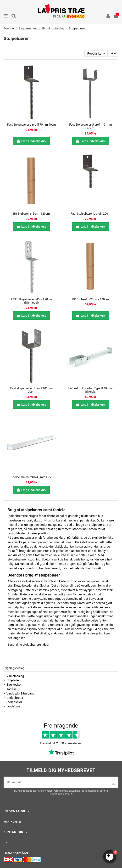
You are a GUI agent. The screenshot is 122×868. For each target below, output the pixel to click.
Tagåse (11, 689)
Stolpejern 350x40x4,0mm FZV (31, 477)
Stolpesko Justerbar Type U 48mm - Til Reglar (91, 390)
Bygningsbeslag (14, 668)
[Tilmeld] (114, 783)
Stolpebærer (15, 698)
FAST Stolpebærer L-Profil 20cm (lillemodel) (31, 301)
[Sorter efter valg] (96, 54)
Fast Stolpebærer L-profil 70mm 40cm (32, 125)
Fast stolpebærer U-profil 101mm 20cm (31, 390)
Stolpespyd (14, 702)
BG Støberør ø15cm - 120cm (31, 214)
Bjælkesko (14, 685)
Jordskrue (13, 706)
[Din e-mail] (56, 782)
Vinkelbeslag (15, 676)
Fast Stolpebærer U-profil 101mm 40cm (90, 126)
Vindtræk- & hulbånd (20, 693)
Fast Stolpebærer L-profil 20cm (90, 214)
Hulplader (13, 680)
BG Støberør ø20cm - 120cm (90, 299)
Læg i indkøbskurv (31, 141)
